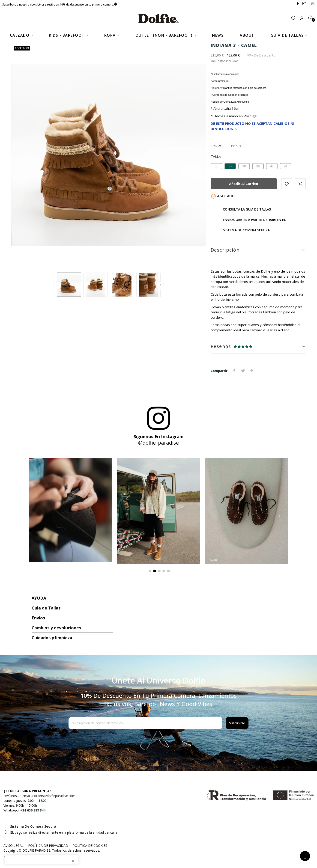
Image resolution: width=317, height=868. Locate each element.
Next (160, 285)
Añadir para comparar (300, 184)
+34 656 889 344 (33, 810)
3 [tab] (159, 571)
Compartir (234, 371)
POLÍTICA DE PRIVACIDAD (48, 846)
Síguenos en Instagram (159, 437)
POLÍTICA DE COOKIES (90, 846)
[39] (258, 166)
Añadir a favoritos (287, 184)
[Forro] (237, 146)
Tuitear (243, 371)
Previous (57, 285)
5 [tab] (168, 571)
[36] (216, 166)
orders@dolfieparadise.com (55, 796)
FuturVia (25, 855)
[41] (286, 166)
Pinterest (252, 371)
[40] (272, 166)
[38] (244, 166)
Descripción (225, 250)
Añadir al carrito (244, 184)
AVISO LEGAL (13, 846)
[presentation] (106, 740)
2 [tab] (155, 571)
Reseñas (221, 346)
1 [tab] (150, 571)
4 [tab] (164, 571)
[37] (230, 166)
